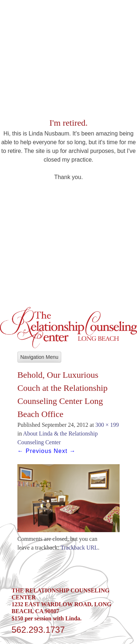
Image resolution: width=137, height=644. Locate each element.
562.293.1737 (38, 630)
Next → (65, 451)
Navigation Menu (39, 357)
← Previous (35, 451)
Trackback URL (79, 548)
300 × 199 (107, 425)
